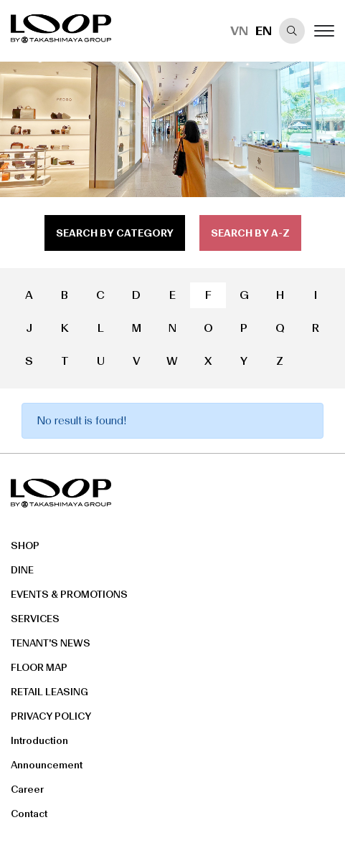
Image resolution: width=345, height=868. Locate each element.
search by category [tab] (115, 233)
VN (239, 31)
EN (264, 31)
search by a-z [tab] (250, 233)
